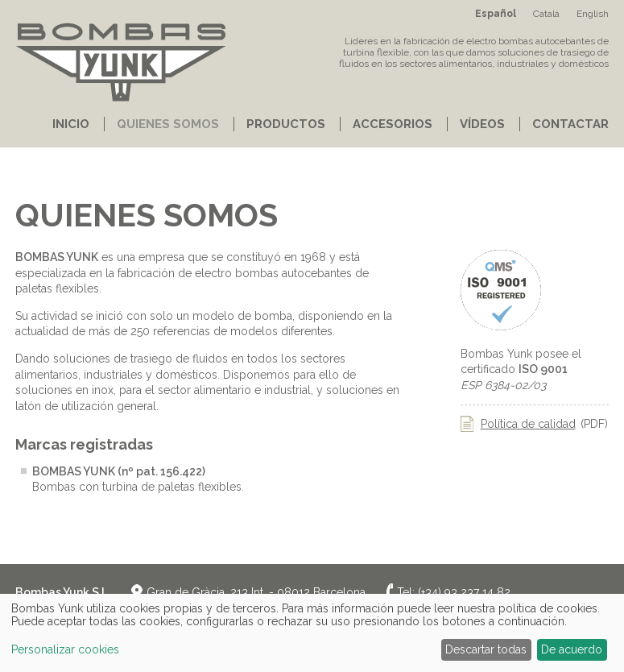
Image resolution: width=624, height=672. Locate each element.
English (593, 14)
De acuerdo (572, 649)
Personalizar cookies (65, 649)
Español (496, 14)
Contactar (570, 124)
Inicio (71, 124)
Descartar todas (486, 649)
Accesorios (393, 124)
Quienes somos (168, 124)
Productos (286, 124)
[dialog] (312, 633)
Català (546, 14)
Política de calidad (528, 424)
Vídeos (482, 124)
